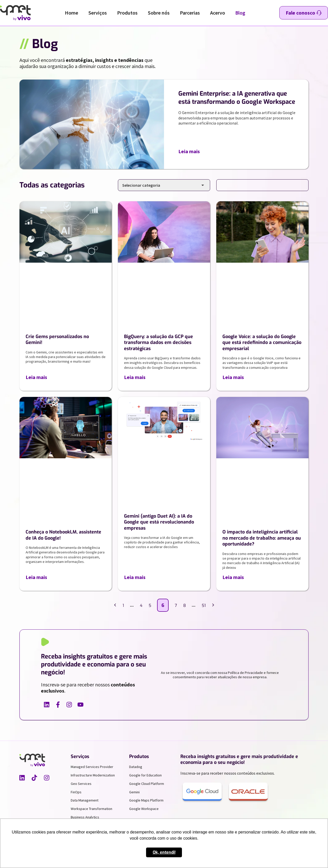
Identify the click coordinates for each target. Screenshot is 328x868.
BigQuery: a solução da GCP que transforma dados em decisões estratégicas (158, 343)
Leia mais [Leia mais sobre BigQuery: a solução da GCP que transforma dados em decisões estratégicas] (135, 377)
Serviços (98, 13)
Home (71, 13)
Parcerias (190, 13)
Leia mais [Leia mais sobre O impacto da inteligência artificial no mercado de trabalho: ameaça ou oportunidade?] (233, 577)
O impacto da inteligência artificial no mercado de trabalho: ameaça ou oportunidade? (262, 538)
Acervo (218, 13)
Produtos (127, 13)
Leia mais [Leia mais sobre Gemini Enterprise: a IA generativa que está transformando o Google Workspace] (189, 151)
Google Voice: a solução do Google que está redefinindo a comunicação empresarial (262, 343)
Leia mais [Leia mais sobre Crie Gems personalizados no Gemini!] (36, 377)
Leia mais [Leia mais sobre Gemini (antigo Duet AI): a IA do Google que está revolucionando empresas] (135, 577)
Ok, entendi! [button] (164, 852)
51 (204, 605)
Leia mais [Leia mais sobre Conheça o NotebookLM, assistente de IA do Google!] (36, 577)
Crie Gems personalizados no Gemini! (57, 340)
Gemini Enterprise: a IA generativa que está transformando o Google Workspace (237, 98)
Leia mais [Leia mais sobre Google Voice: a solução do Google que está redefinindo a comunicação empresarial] (233, 377)
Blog (240, 13)
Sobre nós (159, 13)
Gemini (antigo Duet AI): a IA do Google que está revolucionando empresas (159, 522)
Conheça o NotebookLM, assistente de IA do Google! (63, 535)
